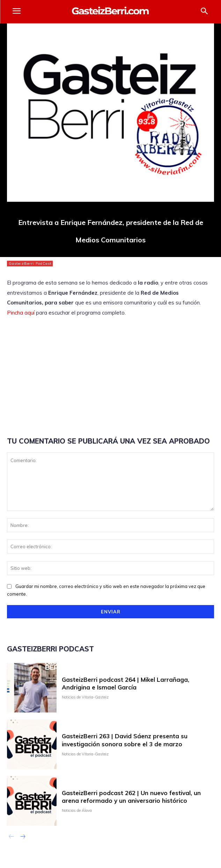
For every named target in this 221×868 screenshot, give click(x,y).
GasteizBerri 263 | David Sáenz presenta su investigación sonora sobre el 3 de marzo (125, 740)
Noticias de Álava (77, 811)
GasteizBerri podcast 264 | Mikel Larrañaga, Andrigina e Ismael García (126, 683)
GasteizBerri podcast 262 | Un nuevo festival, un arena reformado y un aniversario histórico (131, 797)
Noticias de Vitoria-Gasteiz (85, 697)
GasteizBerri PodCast (30, 264)
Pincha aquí (21, 313)
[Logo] (110, 11)
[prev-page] (11, 837)
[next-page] (23, 837)
